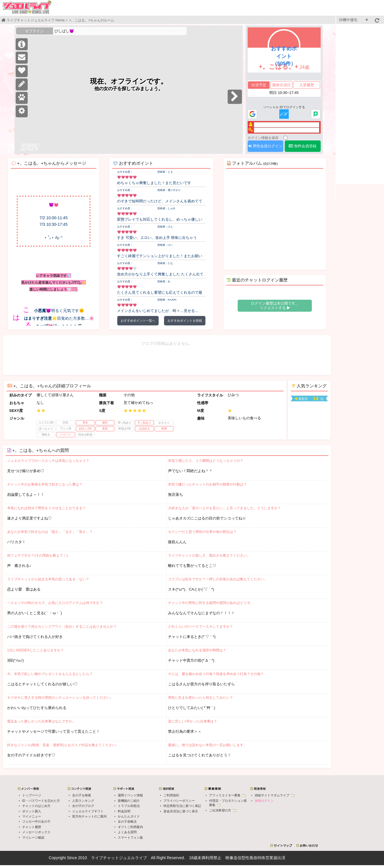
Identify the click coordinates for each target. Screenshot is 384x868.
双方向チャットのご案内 (89, 816)
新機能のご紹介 (129, 801)
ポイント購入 (32, 811)
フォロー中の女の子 (36, 821)
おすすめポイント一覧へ (138, 321)
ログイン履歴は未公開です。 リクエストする (275, 306)
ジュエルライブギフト (88, 811)
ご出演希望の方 (223, 810)
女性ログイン (264, 801)
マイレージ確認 (33, 837)
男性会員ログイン (265, 146)
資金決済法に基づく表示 (181, 811)
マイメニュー (32, 816)
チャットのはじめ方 (36, 806)
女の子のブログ (83, 806)
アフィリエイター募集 (228, 795)
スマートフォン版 (130, 837)
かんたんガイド (129, 816)
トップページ (32, 795)
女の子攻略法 (127, 821)
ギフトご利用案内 (130, 827)
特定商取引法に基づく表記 (182, 806)
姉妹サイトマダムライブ (275, 795)
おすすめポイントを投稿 (185, 321)
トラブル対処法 (129, 806)
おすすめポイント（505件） (284, 56)
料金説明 (124, 811)
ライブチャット (105, 858)
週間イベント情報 (130, 795)
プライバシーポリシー (179, 801)
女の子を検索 (82, 795)
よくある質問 (127, 832)
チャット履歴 (32, 827)
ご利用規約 (171, 795)
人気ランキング (83, 801)
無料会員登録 (303, 146)
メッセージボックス (36, 832)
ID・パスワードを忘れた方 (41, 801)
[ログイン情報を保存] (285, 138)
